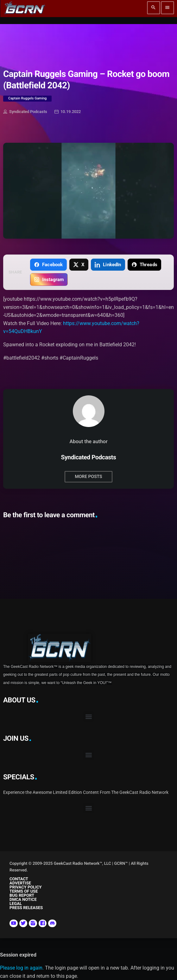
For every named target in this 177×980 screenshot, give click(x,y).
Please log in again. (22, 968)
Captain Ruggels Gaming (27, 98)
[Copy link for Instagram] (49, 280)
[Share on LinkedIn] (108, 265)
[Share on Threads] (144, 265)
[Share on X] (79, 265)
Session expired (18, 955)
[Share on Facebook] (48, 265)
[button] (88, 716)
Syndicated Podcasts (25, 112)
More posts (88, 477)
